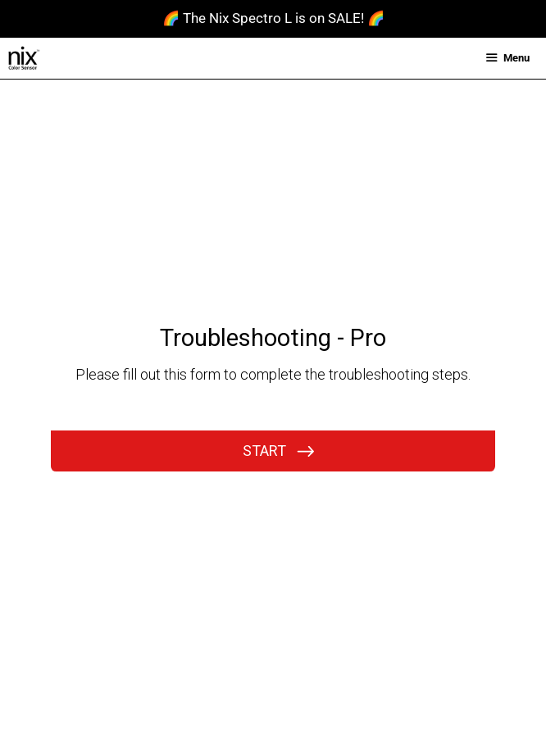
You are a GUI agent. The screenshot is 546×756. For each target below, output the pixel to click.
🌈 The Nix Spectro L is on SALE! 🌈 (273, 18)
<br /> (273, 342)
